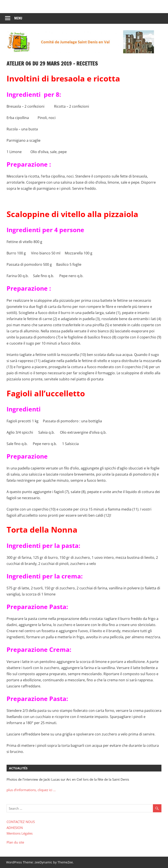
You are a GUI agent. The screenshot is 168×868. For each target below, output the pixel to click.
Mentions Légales (20, 833)
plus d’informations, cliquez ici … (31, 790)
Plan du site (15, 842)
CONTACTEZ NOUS (21, 822)
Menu (18, 18)
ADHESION (15, 828)
